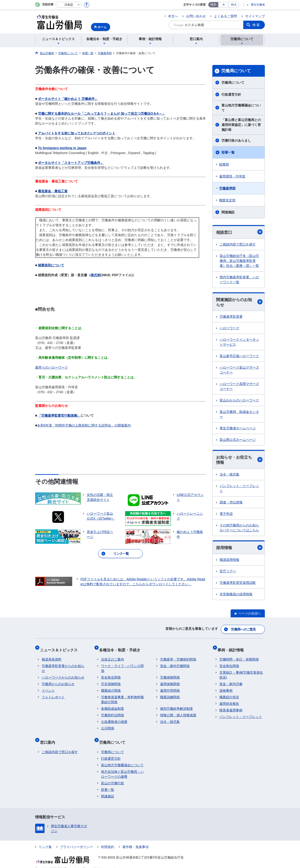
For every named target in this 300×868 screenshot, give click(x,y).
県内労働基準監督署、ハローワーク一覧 (239, 280)
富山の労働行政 (112, 776)
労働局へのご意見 (244, 630)
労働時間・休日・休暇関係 (239, 656)
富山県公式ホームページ (238, 441)
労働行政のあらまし (236, 140)
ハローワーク (229, 329)
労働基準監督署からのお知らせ (63, 665)
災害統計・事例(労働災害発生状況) (241, 672)
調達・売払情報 (231, 504)
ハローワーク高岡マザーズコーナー (239, 387)
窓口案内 (49, 737)
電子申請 (226, 516)
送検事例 (226, 687)
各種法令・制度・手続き (122, 648)
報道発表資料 (52, 656)
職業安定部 (227, 200)
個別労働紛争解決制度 (176, 706)
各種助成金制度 (112, 706)
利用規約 (108, 840)
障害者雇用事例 (231, 707)
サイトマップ (255, 16)
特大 (234, 5)
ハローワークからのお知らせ (63, 674)
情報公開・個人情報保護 (178, 712)
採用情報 (239, 549)
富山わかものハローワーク (239, 401)
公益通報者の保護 (114, 719)
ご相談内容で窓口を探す (238, 245)
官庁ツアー (228, 573)
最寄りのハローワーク (52, 367)
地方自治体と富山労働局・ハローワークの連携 (122, 767)
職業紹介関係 (111, 687)
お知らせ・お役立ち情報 (239, 461)
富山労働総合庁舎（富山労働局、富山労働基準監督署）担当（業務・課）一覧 (239, 261)
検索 (256, 25)
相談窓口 (239, 232)
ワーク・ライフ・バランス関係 (122, 665)
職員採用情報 (229, 562)
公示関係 (108, 725)
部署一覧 (228, 152)
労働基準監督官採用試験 (238, 585)
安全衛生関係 (111, 674)
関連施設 (228, 212)
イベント (48, 687)
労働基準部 (227, 188)
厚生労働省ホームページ (238, 429)
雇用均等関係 (170, 687)
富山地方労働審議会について (241, 108)
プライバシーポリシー (76, 840)
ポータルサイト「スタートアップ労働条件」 (71, 163)
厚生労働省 (258, 5)
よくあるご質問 (225, 16)
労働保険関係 (170, 674)
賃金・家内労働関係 (175, 663)
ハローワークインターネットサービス (239, 343)
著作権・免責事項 (135, 840)
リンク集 (45, 840)
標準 (213, 5)
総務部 (224, 164)
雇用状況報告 (229, 701)
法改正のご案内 (112, 656)
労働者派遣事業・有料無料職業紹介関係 (122, 696)
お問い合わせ (196, 16)
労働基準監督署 (231, 318)
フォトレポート (53, 694)
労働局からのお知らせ (58, 681)
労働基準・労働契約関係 (178, 656)
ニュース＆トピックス (60, 648)
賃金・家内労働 (231, 681)
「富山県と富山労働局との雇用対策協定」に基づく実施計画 (241, 125)
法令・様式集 (229, 476)
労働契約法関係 (112, 712)
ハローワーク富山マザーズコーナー (239, 371)
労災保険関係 (111, 681)
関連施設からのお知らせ (239, 303)
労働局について (236, 71)
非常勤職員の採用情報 (236, 596)
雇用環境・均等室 (232, 176)
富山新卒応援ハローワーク (239, 357)
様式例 (95, 275)
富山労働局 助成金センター (239, 415)
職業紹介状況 (229, 694)
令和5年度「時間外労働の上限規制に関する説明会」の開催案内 (84, 425)
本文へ (173, 16)
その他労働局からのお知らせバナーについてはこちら (239, 530)
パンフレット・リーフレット (239, 490)
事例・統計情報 (232, 648)
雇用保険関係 (170, 681)
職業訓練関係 (170, 694)
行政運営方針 (231, 94)
